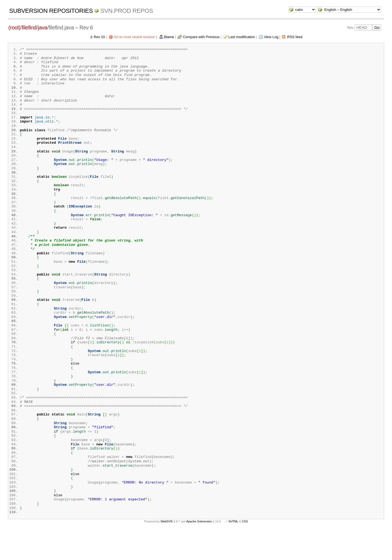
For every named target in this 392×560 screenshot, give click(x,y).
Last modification (242, 37)
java (42, 27)
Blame (169, 37)
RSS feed (295, 37)
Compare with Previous (201, 37)
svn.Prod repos (127, 11)
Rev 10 (99, 37)
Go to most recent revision (134, 37)
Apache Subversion (199, 551)
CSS (245, 551)
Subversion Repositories (51, 11)
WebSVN (167, 551)
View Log (271, 37)
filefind (29, 27)
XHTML (233, 551)
